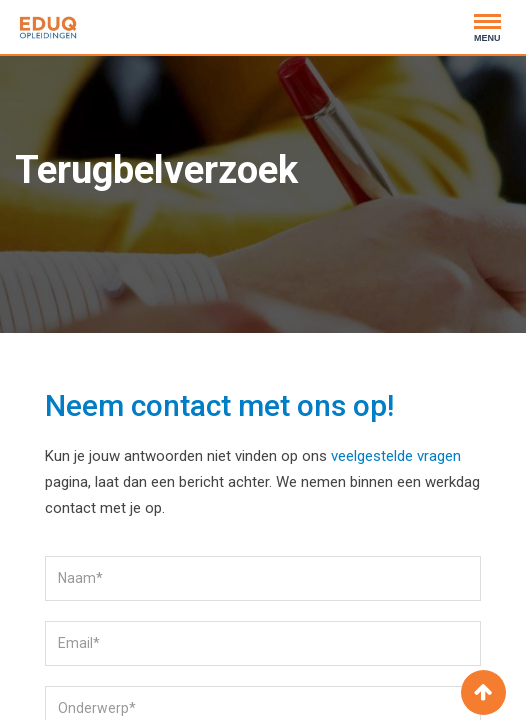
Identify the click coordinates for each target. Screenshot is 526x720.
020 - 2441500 (163, 34)
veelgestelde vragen (396, 456)
